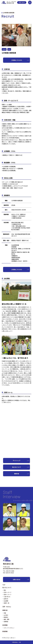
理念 (5, 590)
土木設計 (6, 615)
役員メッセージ (8, 594)
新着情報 (5, 631)
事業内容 (17, 474)
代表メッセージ (8, 592)
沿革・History (7, 607)
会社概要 (6, 601)
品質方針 (6, 599)
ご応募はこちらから (17, 60)
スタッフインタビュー (9, 628)
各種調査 (6, 621)
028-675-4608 (10, 571)
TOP (4, 585)
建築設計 (6, 617)
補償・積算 (6, 619)
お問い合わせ (22, 2)
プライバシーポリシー (9, 638)
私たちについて (17, 467)
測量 (5, 613)
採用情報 (5, 625)
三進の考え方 (7, 597)
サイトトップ (17, 461)
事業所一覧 (6, 603)
